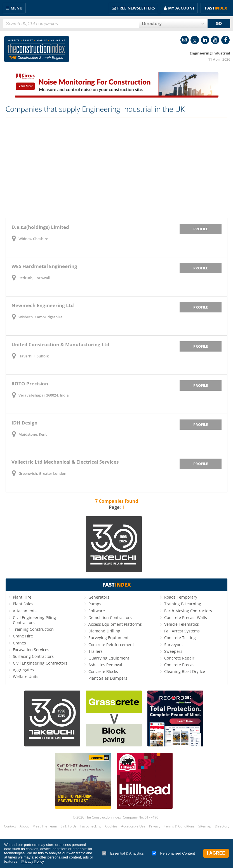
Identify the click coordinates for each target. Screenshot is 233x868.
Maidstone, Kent (33, 434)
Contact (10, 826)
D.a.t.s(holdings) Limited (40, 227)
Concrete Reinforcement (111, 645)
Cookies (111, 826)
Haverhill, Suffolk (34, 356)
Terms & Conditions (179, 826)
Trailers (96, 651)
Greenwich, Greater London (42, 473)
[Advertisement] (116, 168)
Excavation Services (31, 650)
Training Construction (33, 629)
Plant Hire (22, 597)
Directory (222, 826)
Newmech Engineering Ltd (43, 305)
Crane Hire (23, 636)
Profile (201, 229)
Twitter (195, 40)
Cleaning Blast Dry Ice (185, 671)
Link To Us (69, 826)
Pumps (95, 604)
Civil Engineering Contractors (40, 663)
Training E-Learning (183, 604)
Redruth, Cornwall (34, 278)
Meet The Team (45, 826)
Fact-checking (91, 826)
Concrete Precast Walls (186, 617)
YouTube (215, 40)
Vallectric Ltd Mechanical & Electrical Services (65, 462)
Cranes (19, 643)
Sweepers (173, 651)
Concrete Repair (179, 658)
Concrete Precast (180, 665)
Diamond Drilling (104, 631)
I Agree (216, 853)
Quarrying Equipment (109, 658)
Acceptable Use (133, 826)
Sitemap (205, 826)
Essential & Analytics (123, 853)
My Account (181, 8)
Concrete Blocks (103, 671)
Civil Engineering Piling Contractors (34, 620)
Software (97, 611)
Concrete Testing (180, 638)
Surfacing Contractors (33, 656)
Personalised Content (174, 853)
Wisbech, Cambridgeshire (40, 317)
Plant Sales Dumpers (108, 678)
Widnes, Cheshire (33, 239)
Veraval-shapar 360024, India (44, 395)
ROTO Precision (30, 384)
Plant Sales (23, 604)
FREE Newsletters (136, 8)
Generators (99, 597)
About (24, 826)
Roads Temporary (181, 597)
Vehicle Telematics (182, 624)
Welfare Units (26, 676)
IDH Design (24, 423)
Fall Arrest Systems (182, 631)
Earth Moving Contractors (188, 611)
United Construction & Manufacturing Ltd (60, 344)
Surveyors (173, 645)
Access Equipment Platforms (115, 624)
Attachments (25, 611)
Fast (216, 8)
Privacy (155, 826)
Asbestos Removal (105, 665)
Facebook (225, 40)
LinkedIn (205, 40)
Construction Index (37, 49)
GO (219, 23)
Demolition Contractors (110, 617)
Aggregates (23, 670)
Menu (17, 8)
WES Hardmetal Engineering (44, 266)
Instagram (185, 40)
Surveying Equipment (109, 638)
